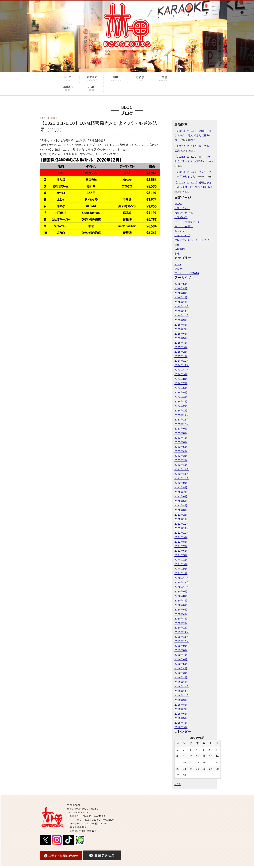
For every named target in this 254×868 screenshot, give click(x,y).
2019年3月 (181, 673)
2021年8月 (181, 542)
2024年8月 (181, 379)
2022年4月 (181, 505)
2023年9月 (181, 429)
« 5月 (178, 784)
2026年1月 (181, 302)
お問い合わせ (182, 208)
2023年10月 (182, 424)
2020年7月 (181, 601)
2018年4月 (181, 723)
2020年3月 (181, 619)
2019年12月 (182, 632)
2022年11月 (182, 474)
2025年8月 (181, 325)
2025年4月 (181, 343)
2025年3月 (181, 347)
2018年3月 (181, 727)
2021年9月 (181, 537)
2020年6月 (181, 605)
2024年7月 (181, 383)
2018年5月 (181, 718)
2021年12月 (182, 524)
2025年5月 (181, 338)
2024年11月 (182, 365)
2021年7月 (181, 546)
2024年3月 (181, 402)
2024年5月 (181, 393)
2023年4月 (181, 451)
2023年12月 (182, 415)
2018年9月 (181, 700)
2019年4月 (181, 668)
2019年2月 (181, 677)
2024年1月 (181, 411)
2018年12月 (182, 686)
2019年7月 (181, 655)
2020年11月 (182, 583)
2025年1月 (181, 356)
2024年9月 (181, 374)
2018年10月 (182, 695)
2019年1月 (181, 682)
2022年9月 (181, 483)
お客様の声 (181, 217)
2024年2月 (181, 406)
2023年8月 (181, 433)
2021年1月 (181, 573)
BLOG (178, 204)
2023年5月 (181, 447)
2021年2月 (181, 569)
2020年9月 (181, 592)
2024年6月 (181, 388)
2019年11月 (182, 637)
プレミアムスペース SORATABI (193, 240)
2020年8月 (181, 596)
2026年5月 (181, 284)
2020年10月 (182, 587)
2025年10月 (182, 315)
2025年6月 (181, 334)
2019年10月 (182, 641)
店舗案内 (180, 249)
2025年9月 (181, 320)
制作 (177, 245)
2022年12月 (182, 469)
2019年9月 (181, 646)
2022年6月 (181, 496)
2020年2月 (181, 623)
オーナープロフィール (188, 222)
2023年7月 (181, 438)
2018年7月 (181, 709)
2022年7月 (181, 492)
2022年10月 (182, 478)
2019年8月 (181, 650)
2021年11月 (182, 528)
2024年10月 (182, 370)
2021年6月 (181, 551)
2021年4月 (181, 560)
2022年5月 (181, 501)
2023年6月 (181, 442)
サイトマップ (182, 235)
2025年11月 (182, 311)
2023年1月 (181, 465)
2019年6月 (181, 659)
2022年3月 (181, 510)
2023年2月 (181, 460)
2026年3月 (181, 293)
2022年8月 (181, 487)
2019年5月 (181, 664)
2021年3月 (181, 564)
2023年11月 (182, 420)
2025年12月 (182, 306)
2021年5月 (181, 555)
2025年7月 (181, 329)
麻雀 (177, 254)
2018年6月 (181, 714)
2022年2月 (181, 515)
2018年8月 (181, 705)
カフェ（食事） (184, 226)
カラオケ (180, 231)
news (178, 264)
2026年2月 (181, 297)
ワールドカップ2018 (187, 273)
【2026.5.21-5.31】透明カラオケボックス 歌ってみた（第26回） (193, 135)
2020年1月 (181, 628)
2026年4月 (181, 288)
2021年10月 (182, 533)
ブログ (178, 269)
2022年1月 (181, 519)
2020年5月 (181, 610)
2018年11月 (182, 691)
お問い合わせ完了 (185, 213)
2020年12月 (182, 578)
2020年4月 (181, 614)
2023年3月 (181, 456)
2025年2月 (181, 352)
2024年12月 (182, 361)
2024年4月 (181, 397)
